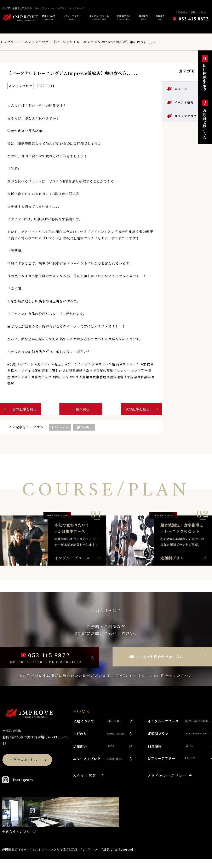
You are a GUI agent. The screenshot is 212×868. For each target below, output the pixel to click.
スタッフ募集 (85, 775)
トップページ (10, 42)
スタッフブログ (37, 42)
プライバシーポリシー (167, 775)
